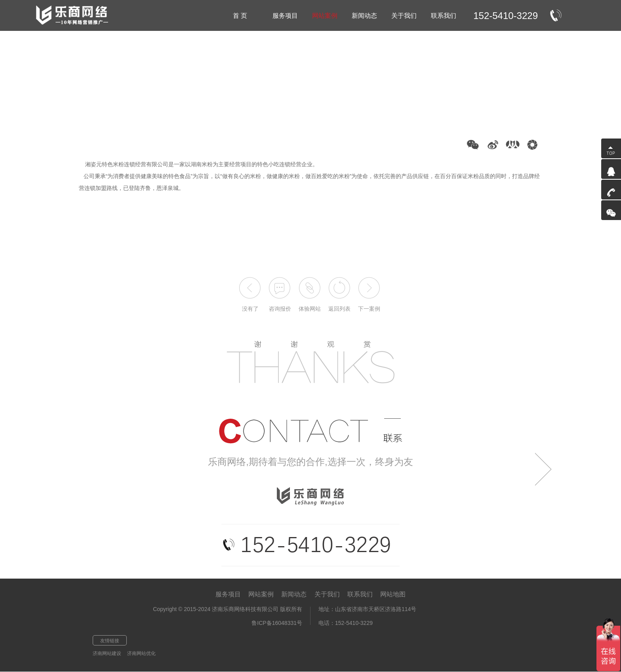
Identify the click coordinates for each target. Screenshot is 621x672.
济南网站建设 (107, 653)
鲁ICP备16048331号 (277, 623)
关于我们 (327, 594)
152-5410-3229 (506, 16)
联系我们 (360, 594)
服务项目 (228, 594)
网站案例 (261, 594)
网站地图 (393, 594)
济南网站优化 (141, 653)
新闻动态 (294, 594)
